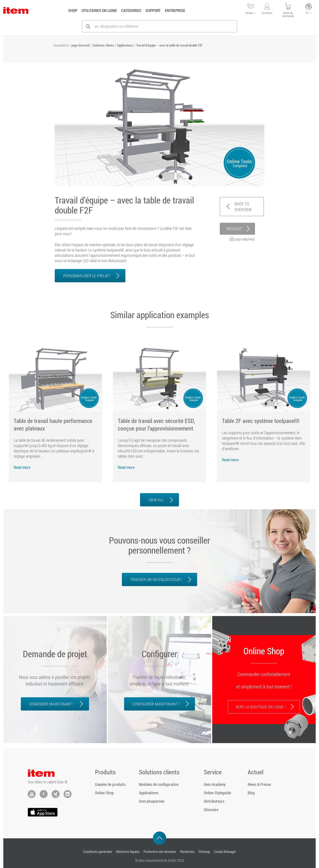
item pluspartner (152, 801)
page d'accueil (80, 45)
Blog (251, 793)
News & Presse (259, 784)
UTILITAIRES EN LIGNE (99, 10)
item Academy (215, 784)
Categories (131, 10)
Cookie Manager (225, 852)
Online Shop (104, 793)
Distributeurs (214, 801)
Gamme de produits (110, 784)
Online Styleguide (217, 793)
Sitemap (204, 852)
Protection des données (160, 852)
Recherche (187, 852)
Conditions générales (98, 852)
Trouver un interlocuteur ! (156, 579)
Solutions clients (103, 45)
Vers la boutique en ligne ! (261, 707)
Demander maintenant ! (52, 704)
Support (153, 10)
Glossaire (211, 810)
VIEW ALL (156, 500)
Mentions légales (128, 852)
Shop (73, 10)
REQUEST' (235, 229)
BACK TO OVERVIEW (243, 207)
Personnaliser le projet (87, 276)
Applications (125, 45)
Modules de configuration (159, 784)
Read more (22, 467)
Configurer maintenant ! (156, 704)
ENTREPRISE (175, 10)
